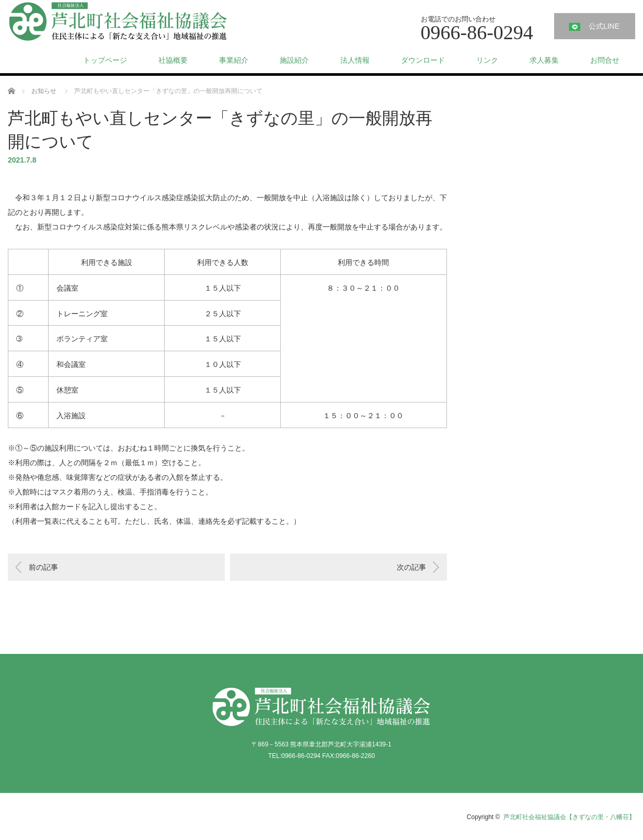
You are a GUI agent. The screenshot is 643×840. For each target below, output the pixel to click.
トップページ (105, 60)
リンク (487, 60)
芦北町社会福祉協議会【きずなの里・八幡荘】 (569, 817)
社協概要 (173, 60)
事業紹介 (234, 60)
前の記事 (43, 567)
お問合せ (605, 60)
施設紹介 (294, 60)
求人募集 (544, 60)
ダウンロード (423, 60)
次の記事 (411, 567)
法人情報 (355, 60)
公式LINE (604, 26)
